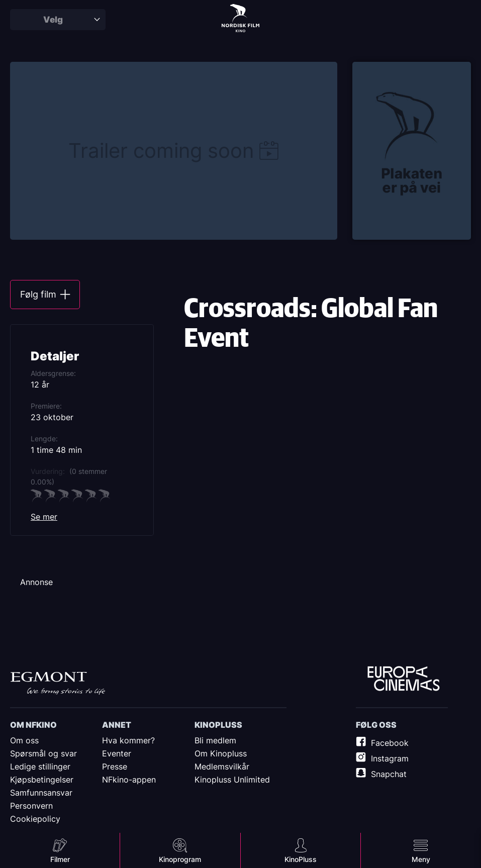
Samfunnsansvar (41, 793)
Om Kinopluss (221, 753)
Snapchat (389, 774)
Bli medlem (215, 740)
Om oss (24, 740)
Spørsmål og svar (43, 753)
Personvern (31, 806)
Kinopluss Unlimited (232, 780)
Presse (115, 766)
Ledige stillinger (40, 766)
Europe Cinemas (404, 679)
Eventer (117, 753)
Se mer (44, 517)
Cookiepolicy (35, 819)
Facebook (390, 743)
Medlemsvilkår (222, 766)
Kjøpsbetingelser (42, 780)
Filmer (60, 859)
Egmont (58, 683)
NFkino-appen (129, 780)
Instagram (390, 758)
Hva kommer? (128, 740)
